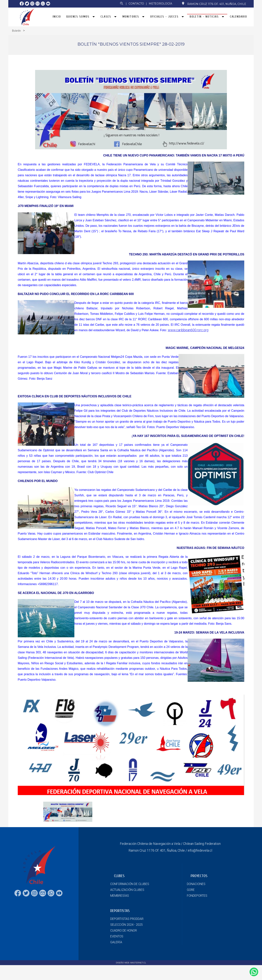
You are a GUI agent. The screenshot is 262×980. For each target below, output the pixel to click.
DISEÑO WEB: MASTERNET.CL (131, 963)
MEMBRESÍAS (120, 896)
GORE (191, 890)
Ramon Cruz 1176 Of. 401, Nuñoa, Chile (214, 4)
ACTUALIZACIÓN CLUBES (127, 890)
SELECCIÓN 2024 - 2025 (126, 925)
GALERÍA (116, 942)
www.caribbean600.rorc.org (188, 340)
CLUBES (119, 876)
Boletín (16, 31)
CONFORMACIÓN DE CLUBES (130, 884)
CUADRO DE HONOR (124, 931)
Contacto (136, 4)
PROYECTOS (199, 876)
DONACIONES (196, 884)
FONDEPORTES (197, 896)
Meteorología (160, 4)
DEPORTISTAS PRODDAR (127, 919)
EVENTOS (117, 936)
